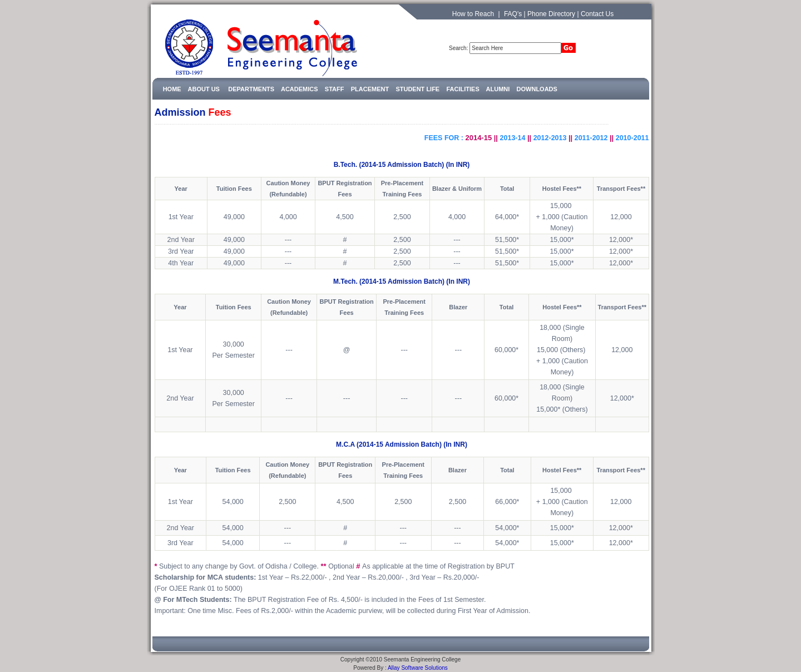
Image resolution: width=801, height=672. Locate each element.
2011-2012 (591, 138)
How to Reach (473, 14)
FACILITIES (463, 89)
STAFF (335, 89)
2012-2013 (550, 138)
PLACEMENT (370, 89)
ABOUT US (204, 89)
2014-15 (478, 138)
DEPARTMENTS (254, 89)
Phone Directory (551, 14)
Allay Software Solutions (418, 668)
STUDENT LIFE (417, 89)
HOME (172, 89)
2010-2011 (632, 138)
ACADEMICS (300, 89)
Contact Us (597, 14)
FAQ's (513, 14)
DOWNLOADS (537, 89)
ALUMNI (498, 89)
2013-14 (513, 138)
